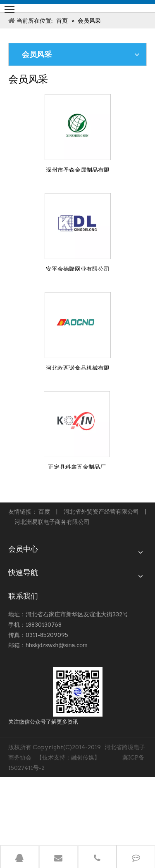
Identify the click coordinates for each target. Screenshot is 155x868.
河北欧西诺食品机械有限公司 (78, 367)
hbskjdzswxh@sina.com (57, 645)
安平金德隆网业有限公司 (78, 268)
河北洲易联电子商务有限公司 (52, 522)
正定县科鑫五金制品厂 (77, 466)
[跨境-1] (78, 692)
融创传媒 (83, 757)
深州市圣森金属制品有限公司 (78, 169)
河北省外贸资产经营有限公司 (101, 512)
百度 (44, 512)
